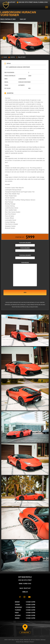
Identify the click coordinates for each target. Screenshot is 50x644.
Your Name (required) (25, 244)
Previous (4, 38)
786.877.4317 (27, 588)
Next (46, 38)
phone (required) (25, 249)
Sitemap (43, 640)
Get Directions (25, 632)
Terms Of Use (20, 642)
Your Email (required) (25, 257)
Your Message (25, 274)
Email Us (25, 592)
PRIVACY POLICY (29, 642)
